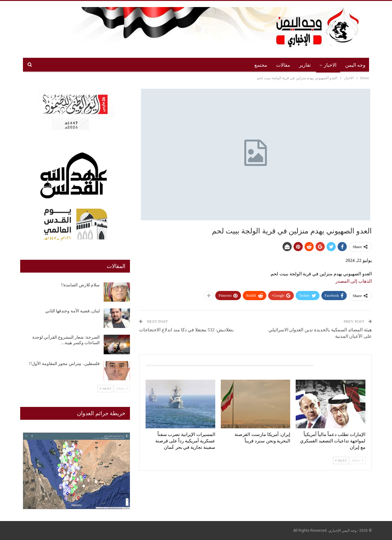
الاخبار (330, 65)
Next (341, 460)
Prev (358, 460)
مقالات (283, 65)
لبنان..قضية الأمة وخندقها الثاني (73, 311)
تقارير (305, 65)
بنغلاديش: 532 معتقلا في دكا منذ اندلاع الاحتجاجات (186, 330)
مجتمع (261, 65)
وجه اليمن (355, 65)
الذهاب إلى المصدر (354, 281)
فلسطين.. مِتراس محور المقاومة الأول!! (64, 364)
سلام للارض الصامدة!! (80, 285)
